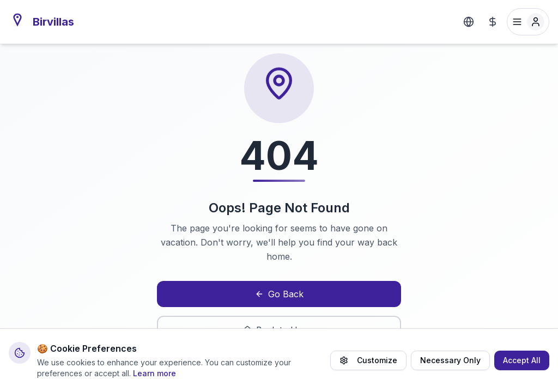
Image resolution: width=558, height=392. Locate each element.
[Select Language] (469, 22)
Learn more (154, 373)
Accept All (522, 360)
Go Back (279, 294)
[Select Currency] (493, 22)
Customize (368, 360)
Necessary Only (450, 360)
